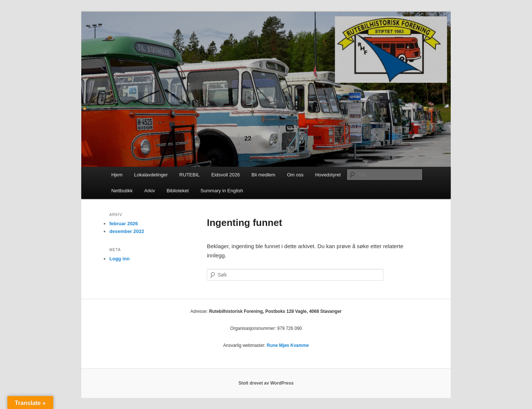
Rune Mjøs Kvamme (288, 345)
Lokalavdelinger (151, 175)
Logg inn (120, 259)
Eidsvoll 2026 (226, 175)
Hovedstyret (328, 175)
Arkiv (150, 191)
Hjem (117, 175)
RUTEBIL (190, 175)
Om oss (295, 175)
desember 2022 (127, 231)
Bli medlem (263, 175)
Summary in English (222, 191)
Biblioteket (178, 191)
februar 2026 (124, 224)
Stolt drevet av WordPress (266, 383)
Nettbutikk (122, 191)
